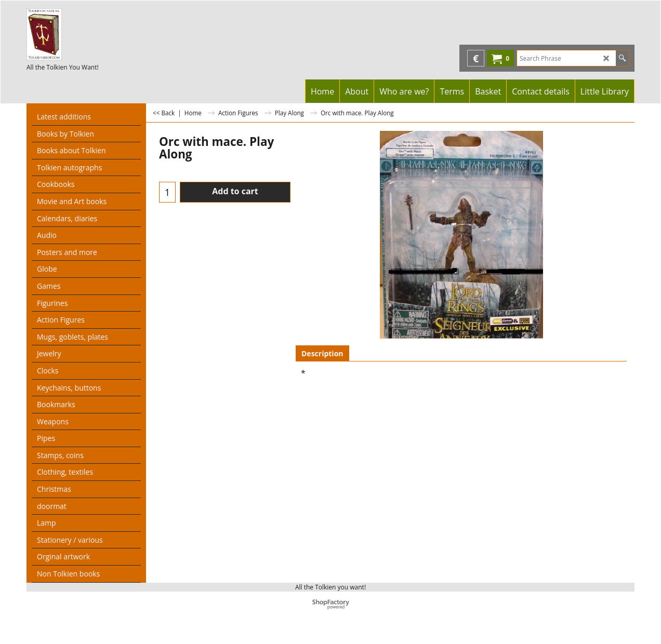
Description (322, 353)
